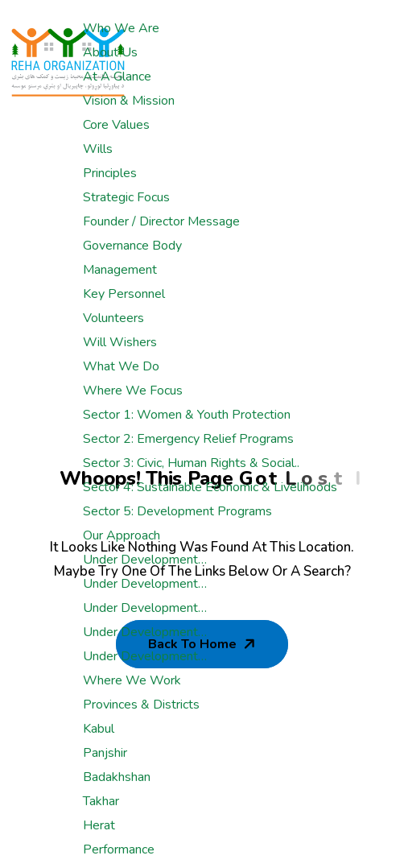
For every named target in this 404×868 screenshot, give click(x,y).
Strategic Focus (126, 197)
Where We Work (132, 680)
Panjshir (105, 753)
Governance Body (132, 246)
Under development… (145, 560)
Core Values (116, 125)
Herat (99, 825)
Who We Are (121, 28)
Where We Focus (133, 391)
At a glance (117, 76)
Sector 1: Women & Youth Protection (187, 415)
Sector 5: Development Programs (177, 511)
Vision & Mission (129, 101)
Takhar (101, 801)
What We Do (121, 366)
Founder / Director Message (161, 221)
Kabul (99, 729)
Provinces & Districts (141, 705)
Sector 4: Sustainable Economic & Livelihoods (210, 487)
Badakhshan (117, 777)
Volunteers (113, 318)
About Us (110, 52)
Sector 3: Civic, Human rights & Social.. (191, 463)
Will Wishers (120, 342)
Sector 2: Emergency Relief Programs (188, 439)
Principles (110, 173)
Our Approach (122, 535)
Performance (119, 849)
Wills (98, 149)
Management (120, 270)
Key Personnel (124, 294)
